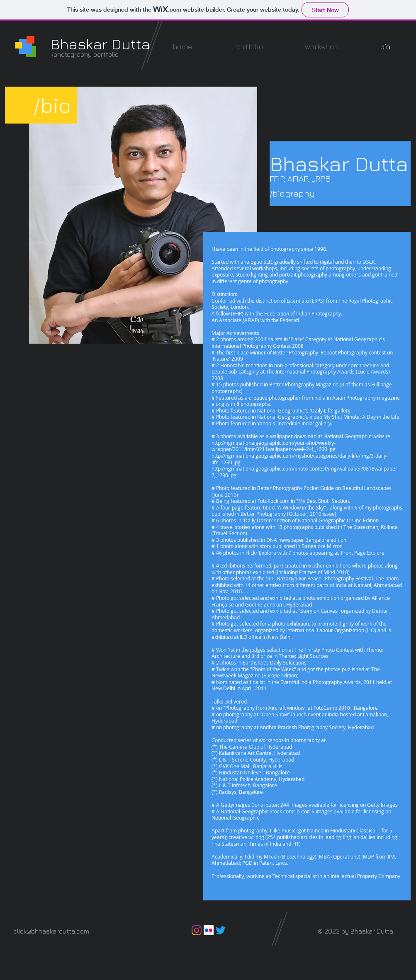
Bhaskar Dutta (100, 44)
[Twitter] (221, 930)
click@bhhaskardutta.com (51, 931)
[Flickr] (209, 930)
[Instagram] (197, 930)
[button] (249, 47)
